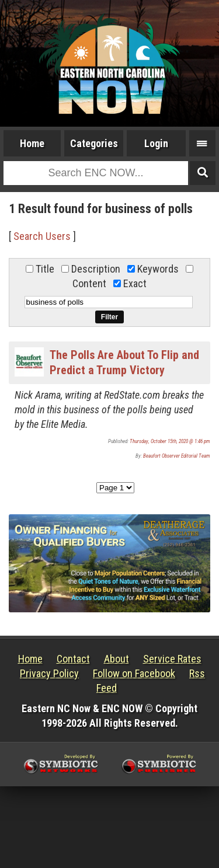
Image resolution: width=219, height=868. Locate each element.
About (117, 659)
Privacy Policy (49, 673)
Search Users (42, 236)
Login (156, 143)
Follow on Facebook (134, 673)
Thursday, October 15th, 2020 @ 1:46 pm (170, 441)
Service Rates (172, 659)
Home (32, 143)
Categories (94, 143)
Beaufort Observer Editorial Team (177, 456)
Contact (73, 659)
